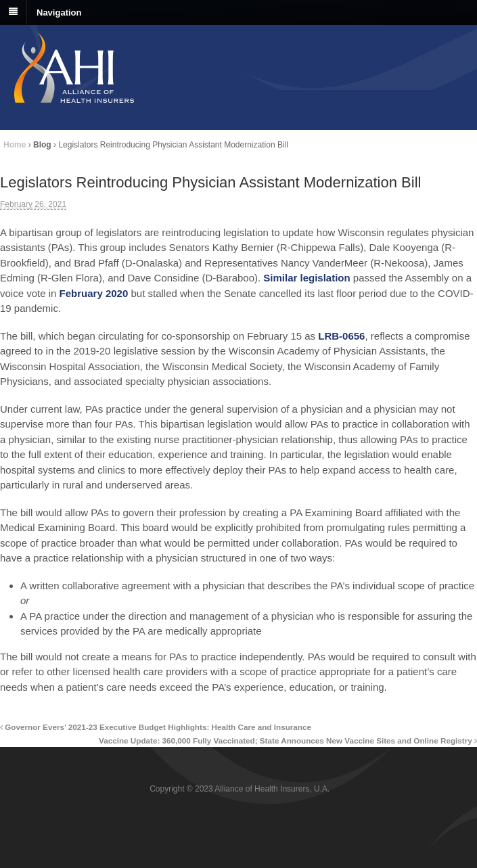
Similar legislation (306, 278)
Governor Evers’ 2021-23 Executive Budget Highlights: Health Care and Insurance (156, 727)
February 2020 (94, 293)
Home (15, 145)
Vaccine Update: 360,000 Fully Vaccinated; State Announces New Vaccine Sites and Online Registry (288, 740)
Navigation (59, 12)
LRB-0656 (341, 336)
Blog (42, 145)
